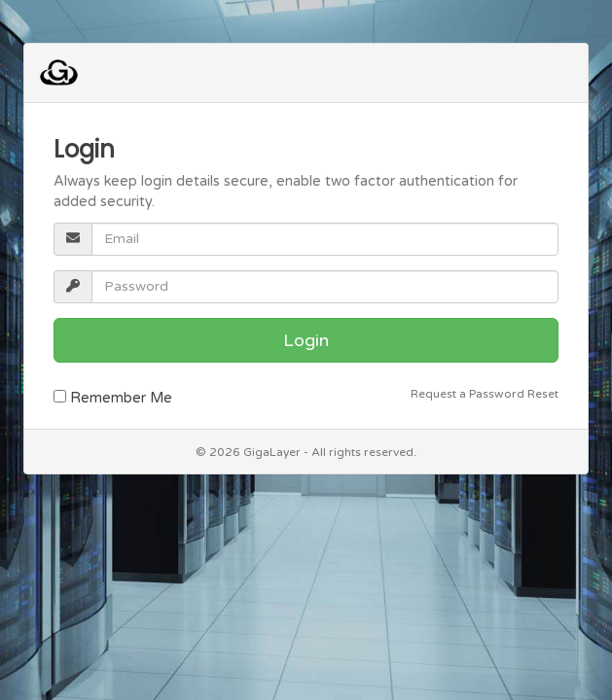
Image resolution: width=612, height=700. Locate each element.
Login (306, 340)
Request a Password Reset (485, 394)
